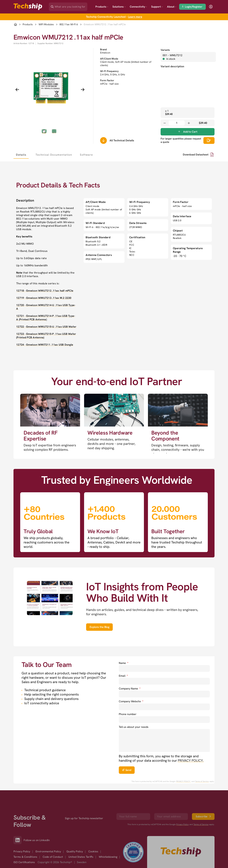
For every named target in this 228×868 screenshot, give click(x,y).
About (172, 7)
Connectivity (138, 7)
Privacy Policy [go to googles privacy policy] (183, 824)
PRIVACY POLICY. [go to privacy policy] (191, 760)
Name (124, 663)
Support (157, 7)
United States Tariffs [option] (81, 857)
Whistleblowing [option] (108, 857)
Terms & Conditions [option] (25, 857)
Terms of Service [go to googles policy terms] (202, 781)
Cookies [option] (93, 851)
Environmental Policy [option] (48, 851)
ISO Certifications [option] (24, 862)
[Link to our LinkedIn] (19, 840)
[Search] (70, 6)
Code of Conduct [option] (53, 857)
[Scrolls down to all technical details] (103, 140)
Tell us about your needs (134, 727)
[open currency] (211, 7)
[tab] (21, 155)
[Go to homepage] (181, 852)
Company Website (131, 701)
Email (123, 676)
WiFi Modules (46, 24)
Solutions (119, 7)
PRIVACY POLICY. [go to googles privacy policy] (183, 781)
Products (102, 7)
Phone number (128, 714)
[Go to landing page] (28, 7)
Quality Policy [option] (75, 851)
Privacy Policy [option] (22, 851)
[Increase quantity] (189, 123)
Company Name (130, 689)
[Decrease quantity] (165, 123)
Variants (165, 50)
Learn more (135, 17)
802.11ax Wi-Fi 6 (69, 24)
